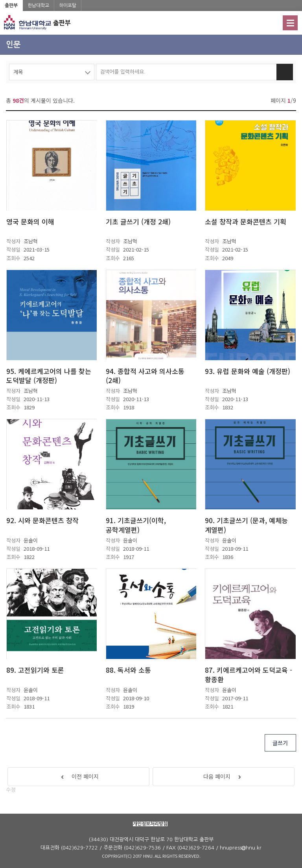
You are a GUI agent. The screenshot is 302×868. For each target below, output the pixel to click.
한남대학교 (38, 6)
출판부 (11, 6)
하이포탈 (68, 6)
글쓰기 (280, 743)
